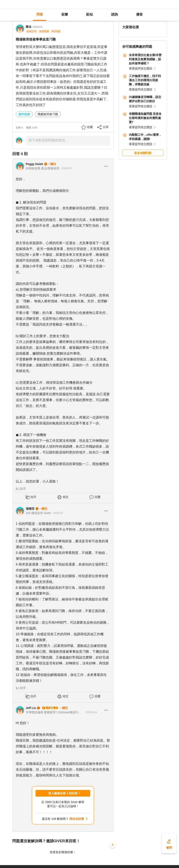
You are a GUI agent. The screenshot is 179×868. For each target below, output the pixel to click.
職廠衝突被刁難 (48, 114)
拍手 (33, 497)
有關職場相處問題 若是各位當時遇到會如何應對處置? (145, 118)
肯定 (65, 497)
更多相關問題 (143, 153)
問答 (40, 14)
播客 (139, 14)
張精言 (30, 509)
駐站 (90, 14)
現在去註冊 (77, 819)
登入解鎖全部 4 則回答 (63, 793)
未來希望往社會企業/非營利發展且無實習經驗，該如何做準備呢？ (145, 59)
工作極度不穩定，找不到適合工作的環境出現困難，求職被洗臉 (145, 80)
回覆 (98, 497)
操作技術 (24, 114)
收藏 (90, 127)
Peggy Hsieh (35, 164)
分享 (106, 127)
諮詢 (115, 14)
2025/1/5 (38, 27)
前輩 (65, 14)
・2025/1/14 (90, 712)
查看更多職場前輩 (61, 852)
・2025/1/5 (65, 168)
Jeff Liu (31, 708)
